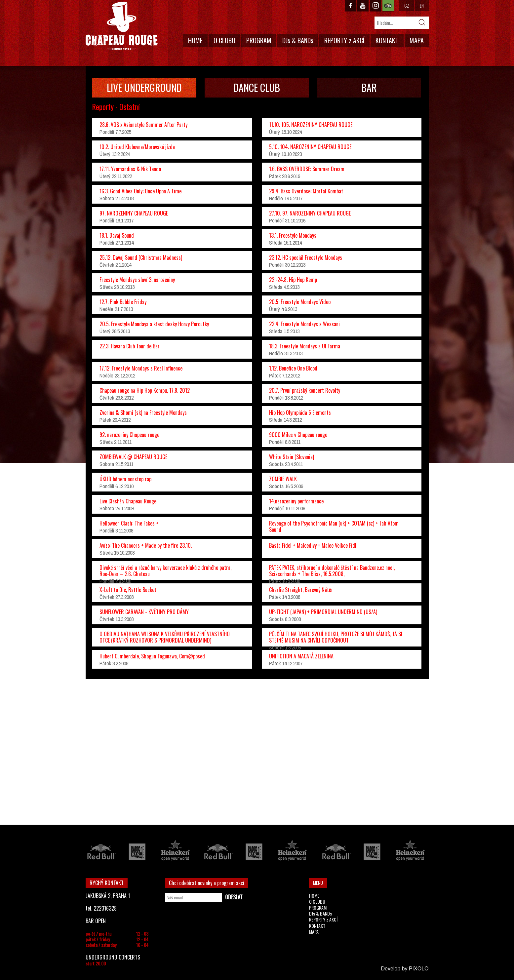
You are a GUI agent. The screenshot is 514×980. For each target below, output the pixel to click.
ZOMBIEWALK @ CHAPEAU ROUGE (133, 457)
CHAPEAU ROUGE (122, 26)
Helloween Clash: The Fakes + (129, 523)
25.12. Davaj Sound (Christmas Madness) (141, 257)
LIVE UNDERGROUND (144, 87)
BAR (369, 87)
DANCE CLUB (257, 87)
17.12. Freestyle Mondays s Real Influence (141, 368)
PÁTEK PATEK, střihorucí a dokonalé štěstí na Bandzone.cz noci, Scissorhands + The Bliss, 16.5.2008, (332, 571)
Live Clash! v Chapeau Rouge (128, 501)
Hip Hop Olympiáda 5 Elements (300, 412)
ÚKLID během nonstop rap (125, 479)
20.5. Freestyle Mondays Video (300, 302)
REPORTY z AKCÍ (344, 40)
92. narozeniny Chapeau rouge (129, 435)
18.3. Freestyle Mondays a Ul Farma (305, 346)
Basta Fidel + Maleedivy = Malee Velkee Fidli (313, 545)
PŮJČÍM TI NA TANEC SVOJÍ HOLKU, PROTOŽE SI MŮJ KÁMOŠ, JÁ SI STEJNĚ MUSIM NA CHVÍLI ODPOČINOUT (336, 637)
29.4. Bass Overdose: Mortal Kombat (306, 191)
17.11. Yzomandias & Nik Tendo (130, 169)
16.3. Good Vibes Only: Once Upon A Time (140, 191)
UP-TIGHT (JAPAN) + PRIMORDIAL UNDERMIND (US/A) (323, 612)
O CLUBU (224, 40)
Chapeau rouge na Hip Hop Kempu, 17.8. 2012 (145, 390)
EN (422, 5)
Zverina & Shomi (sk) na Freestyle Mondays (143, 412)
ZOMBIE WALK (283, 479)
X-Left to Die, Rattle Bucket (128, 590)
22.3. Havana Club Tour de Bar (130, 346)
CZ (407, 5)
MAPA (417, 40)
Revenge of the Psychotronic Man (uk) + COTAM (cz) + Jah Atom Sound (334, 526)
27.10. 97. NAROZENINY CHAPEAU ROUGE (310, 213)
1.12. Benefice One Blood (293, 368)
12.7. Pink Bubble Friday (123, 302)
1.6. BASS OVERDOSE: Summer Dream (307, 169)
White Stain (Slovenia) (292, 457)
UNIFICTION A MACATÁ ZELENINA (301, 656)
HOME (195, 40)
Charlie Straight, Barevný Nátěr (301, 590)
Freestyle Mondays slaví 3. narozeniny (137, 280)
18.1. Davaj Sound (117, 235)
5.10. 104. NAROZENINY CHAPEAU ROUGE (310, 147)
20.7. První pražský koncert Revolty (305, 390)
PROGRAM (259, 40)
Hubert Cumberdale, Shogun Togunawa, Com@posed (152, 656)
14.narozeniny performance (296, 501)
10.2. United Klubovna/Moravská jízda (137, 147)
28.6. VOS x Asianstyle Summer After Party (143, 125)
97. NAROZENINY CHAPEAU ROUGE (134, 213)
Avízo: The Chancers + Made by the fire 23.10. (146, 545)
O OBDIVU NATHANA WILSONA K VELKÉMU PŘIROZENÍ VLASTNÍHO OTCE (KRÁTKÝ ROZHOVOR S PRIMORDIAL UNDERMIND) (165, 637)
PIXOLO (419, 969)
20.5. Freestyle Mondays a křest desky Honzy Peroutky (154, 324)
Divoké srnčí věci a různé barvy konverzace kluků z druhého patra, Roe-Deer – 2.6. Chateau (165, 571)
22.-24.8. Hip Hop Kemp (293, 280)
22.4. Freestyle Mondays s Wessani (304, 324)
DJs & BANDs (298, 40)
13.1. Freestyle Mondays (293, 235)
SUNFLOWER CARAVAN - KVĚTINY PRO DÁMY (144, 612)
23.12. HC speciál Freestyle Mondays (306, 257)
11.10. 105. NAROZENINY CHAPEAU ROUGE (311, 125)
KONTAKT (387, 40)
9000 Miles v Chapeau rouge (298, 435)
